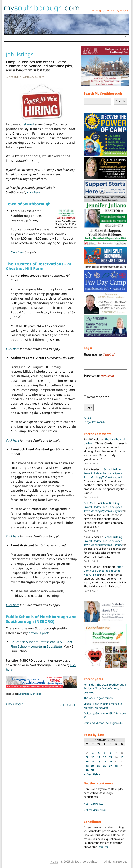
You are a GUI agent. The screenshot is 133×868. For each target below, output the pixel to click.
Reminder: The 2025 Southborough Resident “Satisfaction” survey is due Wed (105, 688)
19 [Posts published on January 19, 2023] (105, 761)
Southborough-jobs (30, 694)
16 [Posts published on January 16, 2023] (87, 761)
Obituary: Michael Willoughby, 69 (103, 723)
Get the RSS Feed (94, 804)
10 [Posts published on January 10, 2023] (93, 757)
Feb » (97, 774)
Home (54, 861)
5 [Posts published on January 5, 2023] (104, 753)
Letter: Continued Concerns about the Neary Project (103, 571)
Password (99, 376)
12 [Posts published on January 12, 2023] (105, 757)
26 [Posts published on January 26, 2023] (105, 766)
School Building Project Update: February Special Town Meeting (103, 473)
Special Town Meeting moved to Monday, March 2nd (103, 706)
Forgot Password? (94, 422)
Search (120, 101)
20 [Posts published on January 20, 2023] (110, 761)
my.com (42, 8)
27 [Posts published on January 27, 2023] (110, 766)
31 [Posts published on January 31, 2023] (93, 770)
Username (100, 354)
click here (34, 192)
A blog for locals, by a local (111, 10)
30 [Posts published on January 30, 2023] (87, 770)
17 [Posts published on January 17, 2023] (93, 761)
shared (29, 124)
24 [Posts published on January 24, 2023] (93, 766)
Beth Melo (15, 77)
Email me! (103, 847)
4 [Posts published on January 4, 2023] (99, 753)
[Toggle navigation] (126, 38)
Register (89, 418)
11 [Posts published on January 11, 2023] (99, 757)
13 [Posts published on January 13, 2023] (110, 757)
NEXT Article (68, 705)
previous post (38, 633)
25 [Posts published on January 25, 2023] (99, 766)
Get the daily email (95, 810)
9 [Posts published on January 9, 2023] (87, 757)
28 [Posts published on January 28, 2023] (116, 766)
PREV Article (14, 704)
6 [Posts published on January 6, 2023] (110, 753)
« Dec (88, 774)
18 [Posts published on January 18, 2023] (99, 761)
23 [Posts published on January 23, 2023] (87, 766)
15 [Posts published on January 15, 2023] (122, 757)
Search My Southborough (103, 93)
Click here (17, 252)
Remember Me (98, 397)
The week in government (99, 698)
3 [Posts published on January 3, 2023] (93, 753)
